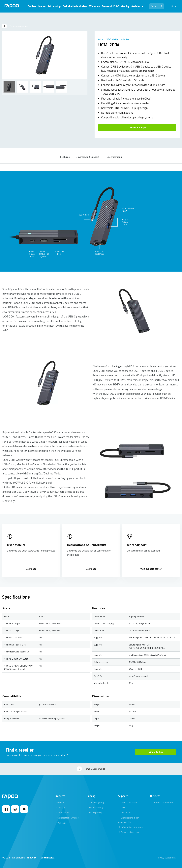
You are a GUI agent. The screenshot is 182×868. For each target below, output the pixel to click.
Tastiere (61, 808)
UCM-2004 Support (137, 128)
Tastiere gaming (97, 803)
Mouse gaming (96, 808)
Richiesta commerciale (163, 803)
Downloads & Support (88, 157)
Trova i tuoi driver (129, 803)
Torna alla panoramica (16, 26)
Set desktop (63, 813)
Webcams (62, 823)
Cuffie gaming (96, 813)
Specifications (114, 157)
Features (65, 157)
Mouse (61, 803)
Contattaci (126, 813)
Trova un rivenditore (130, 832)
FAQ (123, 808)
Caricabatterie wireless (68, 818)
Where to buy (156, 752)
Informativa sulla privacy (132, 827)
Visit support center (151, 569)
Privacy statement (166, 858)
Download (31, 569)
